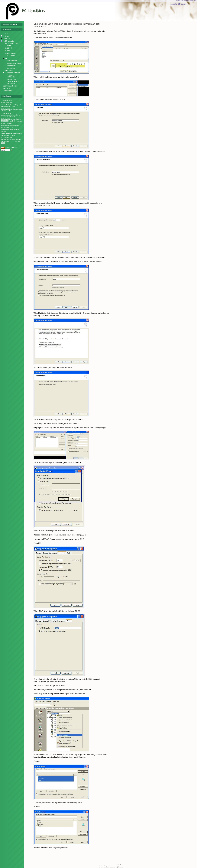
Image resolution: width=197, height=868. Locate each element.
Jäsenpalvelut (185, 1)
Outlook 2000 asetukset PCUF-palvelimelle (13, 81)
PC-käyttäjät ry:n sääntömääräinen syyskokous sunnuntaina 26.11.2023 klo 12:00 (11, 140)
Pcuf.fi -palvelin (8, 41)
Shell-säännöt (10, 56)
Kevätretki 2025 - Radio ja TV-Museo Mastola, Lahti (11, 106)
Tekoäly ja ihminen (7, 123)
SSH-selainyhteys (11, 61)
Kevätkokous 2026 (7, 100)
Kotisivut (8, 46)
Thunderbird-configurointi (11, 76)
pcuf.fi (178, 1)
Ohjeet (7, 58)
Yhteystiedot (7, 91)
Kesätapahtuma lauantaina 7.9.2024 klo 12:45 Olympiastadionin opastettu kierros (10, 128)
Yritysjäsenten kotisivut (13, 63)
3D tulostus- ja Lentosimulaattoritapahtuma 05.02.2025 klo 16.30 (10, 115)
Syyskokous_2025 (7, 102)
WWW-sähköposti (11, 43)
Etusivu (5, 34)
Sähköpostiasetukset (12, 73)
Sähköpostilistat (10, 66)
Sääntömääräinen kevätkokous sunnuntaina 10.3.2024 (11, 134)
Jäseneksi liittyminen (178, 4)
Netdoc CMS (111, 867)
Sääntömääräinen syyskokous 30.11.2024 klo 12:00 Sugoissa (11, 120)
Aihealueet (6, 39)
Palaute (7, 51)
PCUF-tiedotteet (9, 148)
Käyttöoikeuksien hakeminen (11, 69)
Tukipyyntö (6, 88)
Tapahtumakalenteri (10, 86)
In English (193, 1)
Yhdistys (6, 36)
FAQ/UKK (8, 48)
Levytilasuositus (10, 53)
